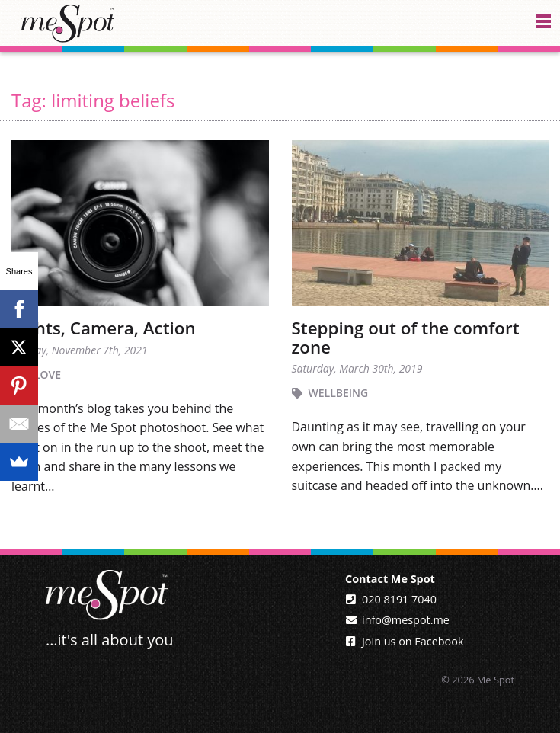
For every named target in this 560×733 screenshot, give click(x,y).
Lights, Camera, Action (104, 328)
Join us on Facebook (413, 641)
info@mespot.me (406, 620)
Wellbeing (339, 393)
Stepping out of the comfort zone (406, 338)
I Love (45, 375)
